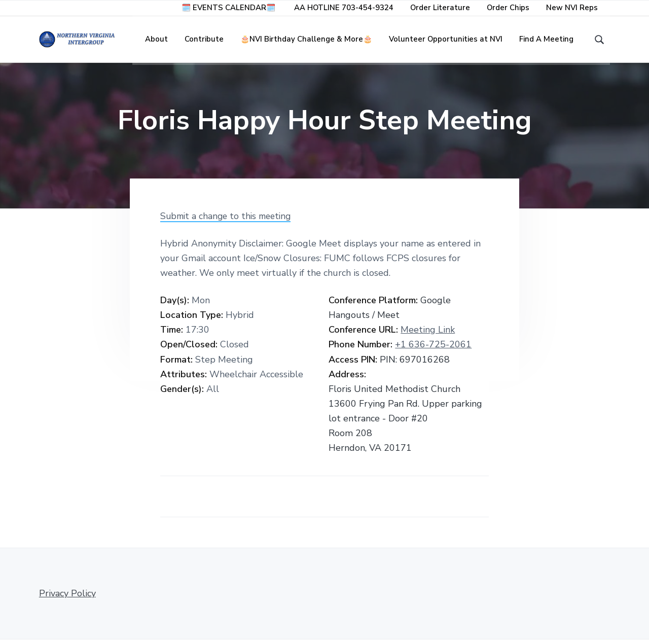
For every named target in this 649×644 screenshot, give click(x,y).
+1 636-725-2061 (433, 349)
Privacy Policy (67, 598)
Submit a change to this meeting (229, 221)
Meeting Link (428, 334)
